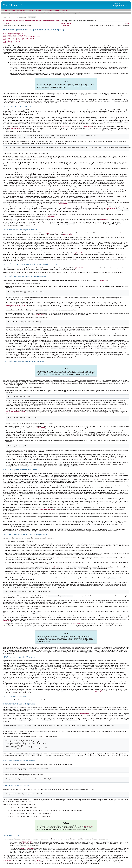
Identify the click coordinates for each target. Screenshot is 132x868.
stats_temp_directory (46, 504)
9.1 (57, 13)
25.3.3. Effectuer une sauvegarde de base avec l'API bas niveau (22, 37)
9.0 (59, 13)
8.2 (65, 13)
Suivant (127, 23)
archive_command (15, 128)
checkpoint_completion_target (16, 303)
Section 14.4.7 (104, 218)
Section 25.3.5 (7, 613)
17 (17, 13)
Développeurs (49, 10)
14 (23, 13)
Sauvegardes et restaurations (51, 21)
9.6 (46, 13)
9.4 (50, 13)
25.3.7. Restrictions (8, 43)
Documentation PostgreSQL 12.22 (13, 21)
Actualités (12, 10)
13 (25, 13)
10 (44, 13)
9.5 (48, 13)
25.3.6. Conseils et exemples (11, 41)
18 (15, 13)
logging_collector (88, 818)
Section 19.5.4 (56, 561)
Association (39, 10)
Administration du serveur (33, 21)
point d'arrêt (77, 616)
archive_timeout (110, 207)
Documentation (22, 10)
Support (64, 10)
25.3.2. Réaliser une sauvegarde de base (15, 35)
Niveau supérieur (66, 23)
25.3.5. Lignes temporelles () (14, 40)
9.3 (52, 13)
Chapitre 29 (39, 852)
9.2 (55, 13)
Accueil (5, 10)
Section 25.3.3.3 (40, 312)
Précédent (6, 23)
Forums (31, 10)
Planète (57, 10)
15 (21, 13)
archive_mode (87, 126)
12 (40, 13)
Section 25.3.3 (67, 233)
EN (80, 13)
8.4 (61, 13)
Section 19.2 (63, 202)
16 (19, 13)
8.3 (63, 13)
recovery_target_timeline (98, 683)
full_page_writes (7, 852)
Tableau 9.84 (51, 215)
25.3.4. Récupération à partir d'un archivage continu (18, 38)
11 (42, 13)
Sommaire (66, 25)
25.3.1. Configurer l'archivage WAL (13, 34)
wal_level (65, 126)
